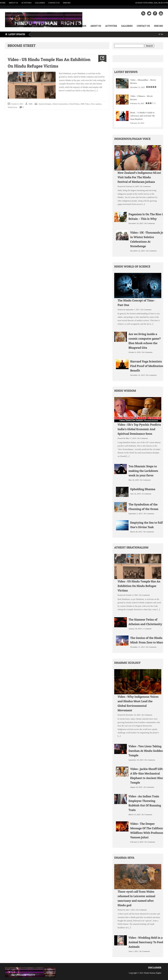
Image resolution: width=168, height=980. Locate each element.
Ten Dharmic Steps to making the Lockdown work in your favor (143, 471)
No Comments (145, 186)
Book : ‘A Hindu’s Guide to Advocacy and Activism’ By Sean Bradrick (143, 116)
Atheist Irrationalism (60, 104)
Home (3, 3)
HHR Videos (85, 104)
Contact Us (54, 3)
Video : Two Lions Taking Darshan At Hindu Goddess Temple (146, 751)
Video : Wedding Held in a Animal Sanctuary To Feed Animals (146, 942)
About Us (13, 3)
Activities (26, 3)
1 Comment (147, 628)
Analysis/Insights (45, 104)
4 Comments (147, 493)
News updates (96, 104)
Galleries (40, 3)
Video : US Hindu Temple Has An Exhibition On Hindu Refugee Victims (139, 586)
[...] (96, 91)
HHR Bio (67, 3)
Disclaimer (155, 967)
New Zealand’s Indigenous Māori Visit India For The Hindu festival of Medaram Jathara (139, 177)
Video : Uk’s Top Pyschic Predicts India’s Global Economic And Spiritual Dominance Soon (139, 429)
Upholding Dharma (143, 489)
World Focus (12, 107)
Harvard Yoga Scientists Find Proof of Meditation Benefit (147, 366)
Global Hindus (74, 104)
